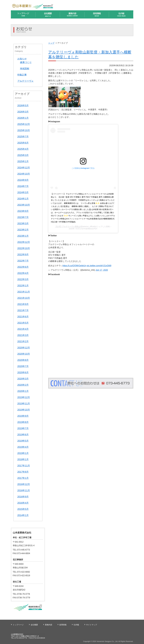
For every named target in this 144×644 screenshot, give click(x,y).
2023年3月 (23, 223)
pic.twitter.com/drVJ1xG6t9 (99, 266)
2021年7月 (23, 310)
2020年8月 (23, 360)
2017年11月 (24, 466)
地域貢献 (25, 68)
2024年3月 (23, 192)
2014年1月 (23, 515)
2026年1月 (23, 118)
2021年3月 (23, 335)
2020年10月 (24, 354)
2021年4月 (23, 329)
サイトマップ (92, 625)
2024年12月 (24, 168)
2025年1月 (23, 161)
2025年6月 (23, 143)
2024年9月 (23, 180)
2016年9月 (23, 497)
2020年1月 (23, 391)
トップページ (18, 625)
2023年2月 (23, 230)
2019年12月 (24, 397)
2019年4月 (23, 447)
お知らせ (22, 59)
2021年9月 (23, 304)
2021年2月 (23, 341)
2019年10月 (24, 410)
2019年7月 (23, 428)
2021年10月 (24, 298)
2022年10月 (24, 248)
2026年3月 (23, 112)
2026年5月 (23, 105)
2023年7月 (23, 217)
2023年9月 (23, 211)
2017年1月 (23, 478)
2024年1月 (23, 199)
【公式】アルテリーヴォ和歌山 (68, 226)
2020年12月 (24, 348)
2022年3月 (23, 279)
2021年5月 (23, 323)
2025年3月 (23, 155)
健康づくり (26, 62)
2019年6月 (23, 435)
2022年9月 (23, 254)
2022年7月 (23, 261)
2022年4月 (23, 273)
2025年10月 (24, 130)
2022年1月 (23, 286)
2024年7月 (23, 186)
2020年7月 (23, 366)
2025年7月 (23, 137)
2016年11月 (24, 490)
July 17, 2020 (102, 270)
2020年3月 (23, 379)
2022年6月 (23, 267)
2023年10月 (24, 205)
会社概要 (34, 625)
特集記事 (22, 75)
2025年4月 (23, 149)
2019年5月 (23, 441)
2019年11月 (24, 403)
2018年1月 (23, 459)
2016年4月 (23, 503)
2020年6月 (23, 372)
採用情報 (63, 625)
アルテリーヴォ (26, 81)
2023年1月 (23, 236)
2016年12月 (24, 484)
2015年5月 (23, 509)
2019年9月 (23, 416)
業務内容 (49, 625)
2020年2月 (23, 385)
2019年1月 (23, 453)
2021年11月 (24, 292)
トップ (51, 43)
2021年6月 (23, 317)
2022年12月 (24, 242)
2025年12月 (24, 124)
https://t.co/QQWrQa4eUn (74, 266)
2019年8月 (23, 422)
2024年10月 (24, 174)
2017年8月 (23, 472)
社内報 (76, 625)
